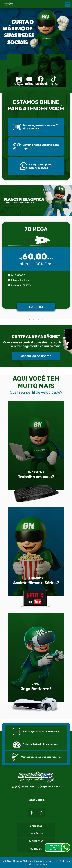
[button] (68, 4)
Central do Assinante (36, 356)
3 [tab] (38, 319)
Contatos (36, 849)
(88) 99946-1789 (24, 787)
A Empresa (36, 826)
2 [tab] (34, 319)
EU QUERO (36, 307)
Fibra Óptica (36, 834)
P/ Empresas (36, 841)
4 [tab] (43, 319)
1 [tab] (29, 319)
